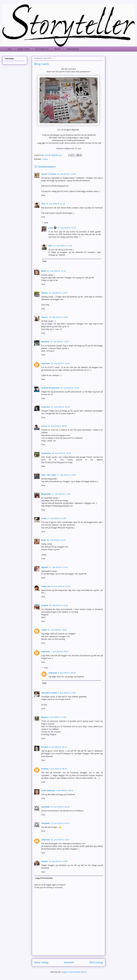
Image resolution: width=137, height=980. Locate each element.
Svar (43, 195)
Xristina (45, 769)
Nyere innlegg (41, 962)
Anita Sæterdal (48, 790)
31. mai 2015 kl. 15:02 (57, 630)
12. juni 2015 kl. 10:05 (58, 861)
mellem (45, 861)
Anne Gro (46, 407)
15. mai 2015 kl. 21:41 (63, 246)
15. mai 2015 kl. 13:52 (58, 317)
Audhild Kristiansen (50, 388)
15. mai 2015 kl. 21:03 (70, 388)
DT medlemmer (42, 49)
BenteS (45, 567)
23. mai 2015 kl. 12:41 (61, 586)
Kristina (45, 747)
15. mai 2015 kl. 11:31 (56, 271)
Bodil (44, 271)
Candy (45, 159)
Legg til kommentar (44, 878)
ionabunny (46, 453)
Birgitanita (46, 494)
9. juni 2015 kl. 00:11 (58, 747)
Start (10, 49)
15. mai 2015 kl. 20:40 (60, 363)
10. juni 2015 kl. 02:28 (60, 807)
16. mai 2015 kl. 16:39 (61, 453)
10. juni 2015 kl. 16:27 (60, 840)
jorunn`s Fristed (49, 174)
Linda (44, 518)
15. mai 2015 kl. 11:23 (56, 204)
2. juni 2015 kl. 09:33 (67, 673)
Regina (44, 717)
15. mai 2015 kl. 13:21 (67, 228)
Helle (44, 540)
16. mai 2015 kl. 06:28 (57, 426)
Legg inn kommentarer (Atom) (74, 972)
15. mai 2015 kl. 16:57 (60, 342)
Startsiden (69, 962)
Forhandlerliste (73, 49)
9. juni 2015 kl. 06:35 (58, 769)
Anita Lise (46, 586)
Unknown (46, 363)
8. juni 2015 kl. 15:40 (57, 717)
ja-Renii (45, 605)
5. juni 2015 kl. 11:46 (67, 693)
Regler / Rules (24, 49)
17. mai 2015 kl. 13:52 (66, 475)
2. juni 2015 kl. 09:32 (60, 652)
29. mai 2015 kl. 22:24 (58, 605)
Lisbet (44, 630)
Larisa (44, 426)
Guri (43, 204)
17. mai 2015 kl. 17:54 (61, 494)
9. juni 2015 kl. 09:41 (65, 790)
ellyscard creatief (49, 693)
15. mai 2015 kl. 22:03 (60, 407)
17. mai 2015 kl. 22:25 (57, 518)
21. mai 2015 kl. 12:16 (58, 567)
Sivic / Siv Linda (49, 475)
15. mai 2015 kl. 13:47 (58, 293)
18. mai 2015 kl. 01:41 (56, 540)
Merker (58, 49)
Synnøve (45, 342)
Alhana (44, 293)
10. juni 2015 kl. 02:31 (60, 823)
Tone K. (45, 317)
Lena (51, 228)
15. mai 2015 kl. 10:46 (66, 174)
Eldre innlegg (96, 962)
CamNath (45, 807)
